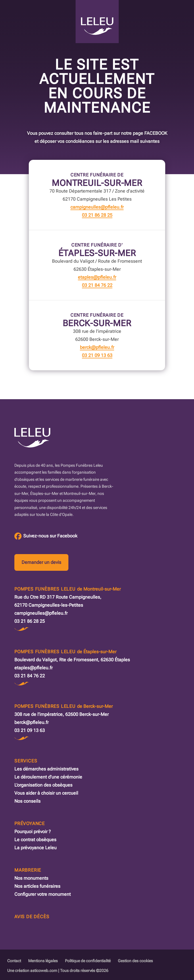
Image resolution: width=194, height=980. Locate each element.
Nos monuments (31, 878)
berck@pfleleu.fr (97, 347)
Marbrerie (28, 870)
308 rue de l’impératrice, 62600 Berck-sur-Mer (62, 714)
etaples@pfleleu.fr (97, 277)
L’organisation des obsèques (43, 785)
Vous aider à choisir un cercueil (46, 793)
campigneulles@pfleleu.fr (97, 207)
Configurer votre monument (43, 894)
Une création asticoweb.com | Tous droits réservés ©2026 (58, 971)
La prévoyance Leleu (35, 848)
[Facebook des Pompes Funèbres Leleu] (46, 536)
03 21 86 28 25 (97, 215)
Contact (14, 961)
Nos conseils (27, 801)
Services (26, 761)
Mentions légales (43, 961)
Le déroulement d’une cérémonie (48, 777)
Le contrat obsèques (35, 840)
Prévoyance (30, 824)
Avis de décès (32, 917)
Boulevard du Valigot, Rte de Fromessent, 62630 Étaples (72, 660)
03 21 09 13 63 (97, 356)
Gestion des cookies (135, 961)
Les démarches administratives (46, 769)
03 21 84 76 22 (97, 285)
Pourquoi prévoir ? (33, 832)
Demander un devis (41, 562)
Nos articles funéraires (37, 886)
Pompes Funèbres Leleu (68, 589)
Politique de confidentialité (88, 961)
